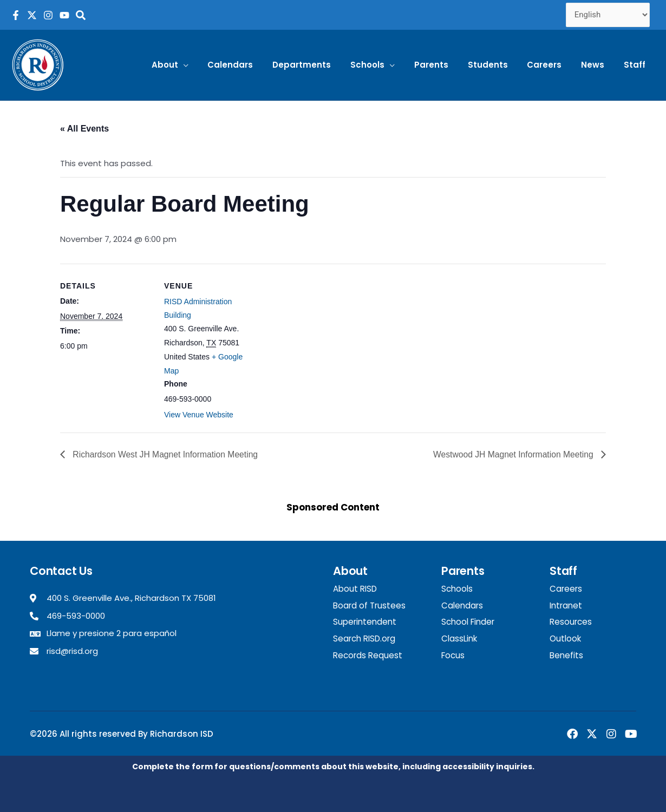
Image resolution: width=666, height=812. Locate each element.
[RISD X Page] (32, 15)
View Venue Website (199, 415)
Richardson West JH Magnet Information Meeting (166, 454)
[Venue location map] (325, 339)
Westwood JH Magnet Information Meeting (512, 454)
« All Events (84, 129)
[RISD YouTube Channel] (64, 15)
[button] (197, 65)
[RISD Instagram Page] (48, 15)
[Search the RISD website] (81, 15)
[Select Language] (608, 15)
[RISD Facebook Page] (16, 15)
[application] (210, 65)
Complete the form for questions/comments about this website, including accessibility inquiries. (333, 766)
